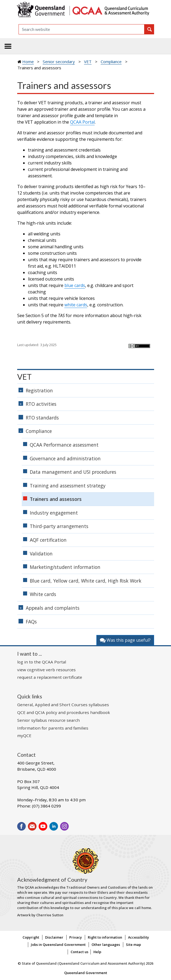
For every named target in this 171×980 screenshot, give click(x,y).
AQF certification (48, 540)
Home (28, 62)
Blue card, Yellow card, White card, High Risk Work (86, 581)
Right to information (105, 937)
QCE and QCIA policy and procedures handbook (64, 712)
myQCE (24, 735)
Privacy (76, 937)
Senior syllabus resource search (48, 720)
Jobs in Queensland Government (58, 945)
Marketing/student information (65, 567)
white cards (76, 305)
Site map (133, 945)
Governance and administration (65, 458)
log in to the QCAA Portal (42, 662)
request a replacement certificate (50, 677)
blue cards (75, 285)
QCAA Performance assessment (64, 445)
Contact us (79, 952)
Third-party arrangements (59, 526)
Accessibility (139, 937)
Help (97, 952)
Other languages (106, 945)
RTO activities (41, 404)
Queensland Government (86, 973)
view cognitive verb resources (46, 670)
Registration (39, 390)
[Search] (81, 29)
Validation (41, 554)
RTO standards (42, 418)
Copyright (31, 937)
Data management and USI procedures (73, 472)
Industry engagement (54, 513)
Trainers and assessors (56, 499)
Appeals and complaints (53, 608)
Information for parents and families (53, 728)
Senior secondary (59, 62)
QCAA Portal (82, 122)
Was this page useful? (125, 640)
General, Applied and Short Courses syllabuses (63, 705)
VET (88, 62)
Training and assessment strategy (68, 486)
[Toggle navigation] (8, 46)
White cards (43, 594)
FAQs (31, 622)
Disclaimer (54, 937)
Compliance (111, 62)
